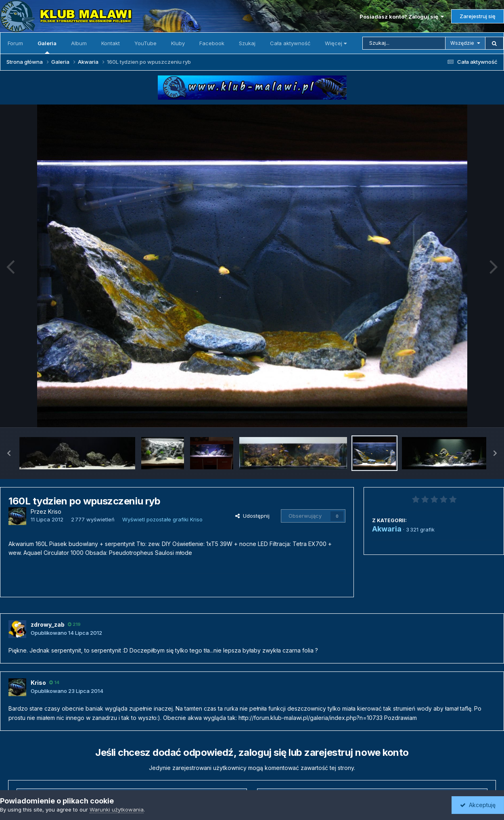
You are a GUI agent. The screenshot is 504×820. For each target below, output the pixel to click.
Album (79, 43)
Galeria (47, 47)
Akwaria (387, 529)
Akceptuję (478, 805)
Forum (15, 43)
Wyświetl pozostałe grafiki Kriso (162, 519)
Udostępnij (252, 516)
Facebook (212, 43)
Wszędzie (462, 43)
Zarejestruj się (478, 16)
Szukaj (247, 43)
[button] (9, 453)
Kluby (178, 43)
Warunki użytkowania (117, 810)
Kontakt (111, 43)
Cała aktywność (290, 43)
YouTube (145, 43)
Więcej (336, 43)
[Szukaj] (404, 43)
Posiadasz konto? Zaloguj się (402, 17)
